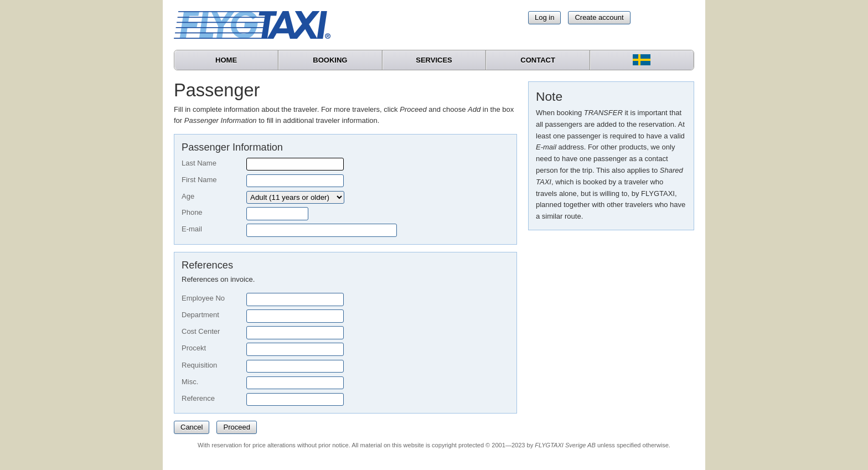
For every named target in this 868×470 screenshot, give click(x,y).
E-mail (192, 229)
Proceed (236, 427)
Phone (192, 212)
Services (434, 60)
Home (226, 60)
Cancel (192, 427)
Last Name (199, 163)
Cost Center (201, 331)
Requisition (199, 365)
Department (200, 315)
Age (188, 196)
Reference (198, 398)
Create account (599, 17)
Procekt (194, 348)
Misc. (190, 382)
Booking (330, 60)
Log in (544, 17)
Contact (538, 60)
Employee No (203, 298)
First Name (199, 180)
